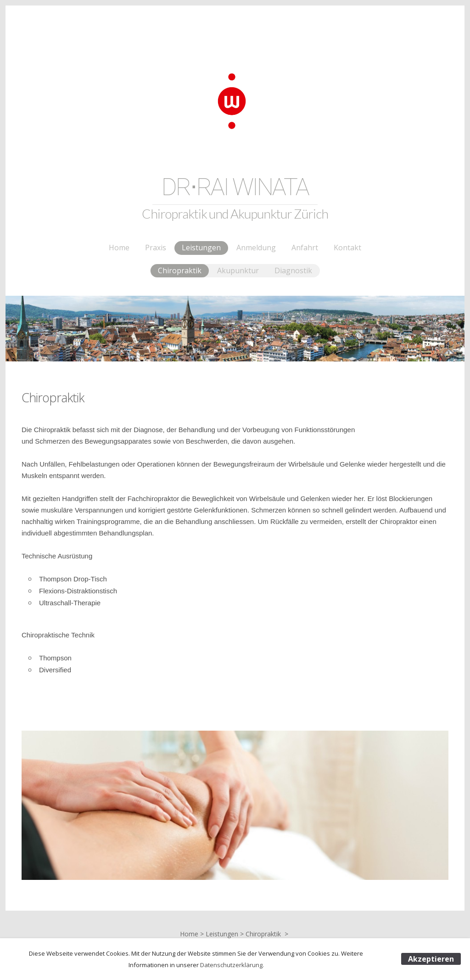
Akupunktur (238, 270)
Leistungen (201, 248)
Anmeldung (256, 248)
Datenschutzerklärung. (232, 965)
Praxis (156, 248)
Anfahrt (305, 248)
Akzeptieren (431, 959)
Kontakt (347, 248)
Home (119, 248)
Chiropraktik (180, 270)
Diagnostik (293, 270)
